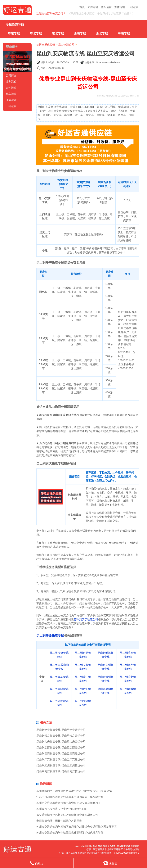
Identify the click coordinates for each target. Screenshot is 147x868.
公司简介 (11, 75)
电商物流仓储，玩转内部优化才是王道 (59, 821)
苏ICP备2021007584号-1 (126, 853)
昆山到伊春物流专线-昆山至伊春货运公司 (61, 730)
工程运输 (133, 7)
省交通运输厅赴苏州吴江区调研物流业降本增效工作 (67, 815)
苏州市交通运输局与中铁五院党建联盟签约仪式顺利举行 (70, 833)
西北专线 (102, 33)
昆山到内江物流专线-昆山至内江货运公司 (61, 771)
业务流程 (11, 82)
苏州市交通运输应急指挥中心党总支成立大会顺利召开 (69, 803)
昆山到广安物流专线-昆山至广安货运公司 (61, 759)
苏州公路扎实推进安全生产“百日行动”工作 (61, 809)
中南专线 (124, 33)
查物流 (110, 863)
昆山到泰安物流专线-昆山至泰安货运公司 (61, 753)
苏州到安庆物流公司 (86, 619)
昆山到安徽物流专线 (50, 636)
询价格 (37, 863)
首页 (82, 7)
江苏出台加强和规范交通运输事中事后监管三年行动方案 (70, 797)
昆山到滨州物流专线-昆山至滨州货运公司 (61, 765)
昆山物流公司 (66, 45)
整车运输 (106, 7)
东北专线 (58, 33)
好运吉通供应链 (46, 45)
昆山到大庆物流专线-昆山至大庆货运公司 (61, 742)
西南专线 (80, 33)
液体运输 (120, 7)
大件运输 (93, 7)
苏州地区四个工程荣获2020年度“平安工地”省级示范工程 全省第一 (75, 791)
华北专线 (36, 33)
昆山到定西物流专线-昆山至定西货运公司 (61, 748)
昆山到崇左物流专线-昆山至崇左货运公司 (61, 736)
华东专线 (14, 33)
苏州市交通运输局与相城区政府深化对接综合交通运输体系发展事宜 (77, 827)
